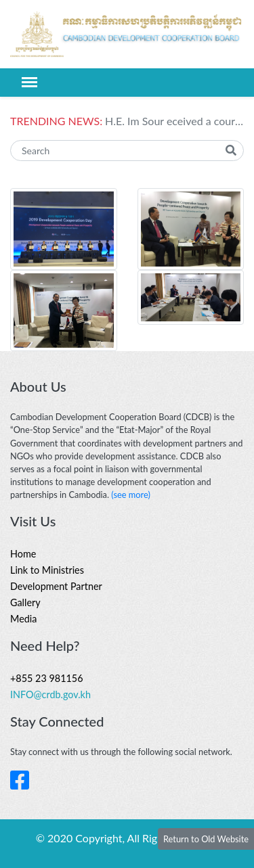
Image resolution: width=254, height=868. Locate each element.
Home (23, 554)
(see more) (131, 495)
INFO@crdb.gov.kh (50, 694)
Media (23, 619)
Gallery (25, 602)
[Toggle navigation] (29, 82)
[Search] (127, 151)
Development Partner (56, 586)
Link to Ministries (47, 570)
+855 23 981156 (47, 678)
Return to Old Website (206, 839)
